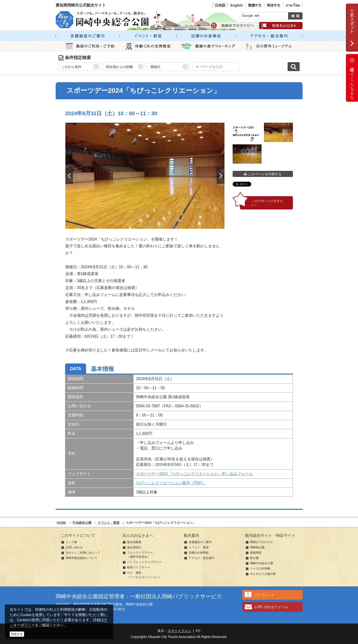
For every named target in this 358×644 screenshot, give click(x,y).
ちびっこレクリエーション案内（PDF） (171, 483)
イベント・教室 (199, 547)
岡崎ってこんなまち (352, 78)
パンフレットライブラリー (144, 562)
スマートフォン (179, 631)
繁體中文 (255, 5)
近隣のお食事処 (199, 553)
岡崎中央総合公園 (262, 563)
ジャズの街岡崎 (260, 569)
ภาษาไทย (293, 5)
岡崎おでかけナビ (262, 542)
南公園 (254, 558)
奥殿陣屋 (256, 553)
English (237, 5)
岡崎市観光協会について (81, 558)
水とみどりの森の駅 (263, 574)
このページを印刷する (263, 174)
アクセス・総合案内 (202, 558)
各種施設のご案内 (200, 542)
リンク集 (71, 542)
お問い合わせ (74, 547)
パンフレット (264, 595)
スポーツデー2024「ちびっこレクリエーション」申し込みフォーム (194, 474)
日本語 (220, 5)
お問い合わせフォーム (271, 607)
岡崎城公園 (257, 547)
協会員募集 (134, 542)
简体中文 (274, 5)
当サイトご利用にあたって (83, 553)
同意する (17, 634)
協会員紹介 (134, 547)
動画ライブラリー (139, 567)
